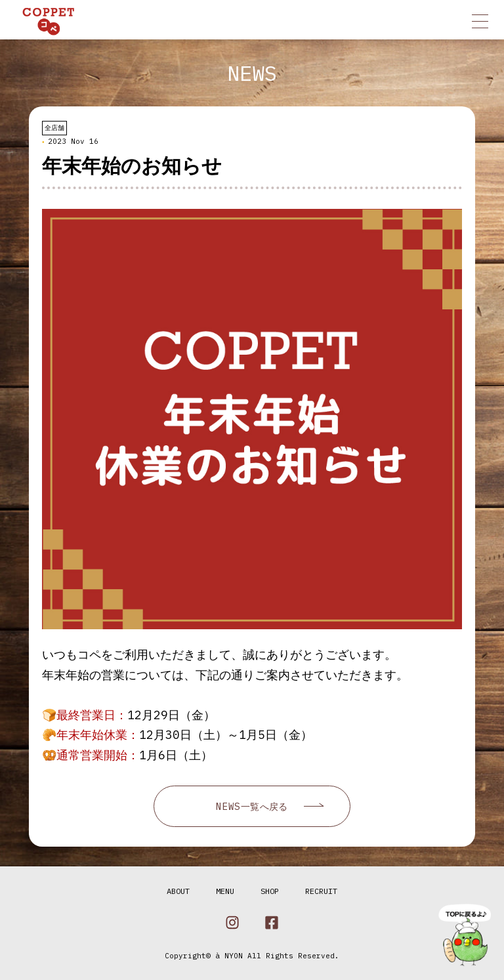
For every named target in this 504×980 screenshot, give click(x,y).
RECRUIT (321, 891)
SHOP (270, 891)
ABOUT (178, 891)
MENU (225, 891)
